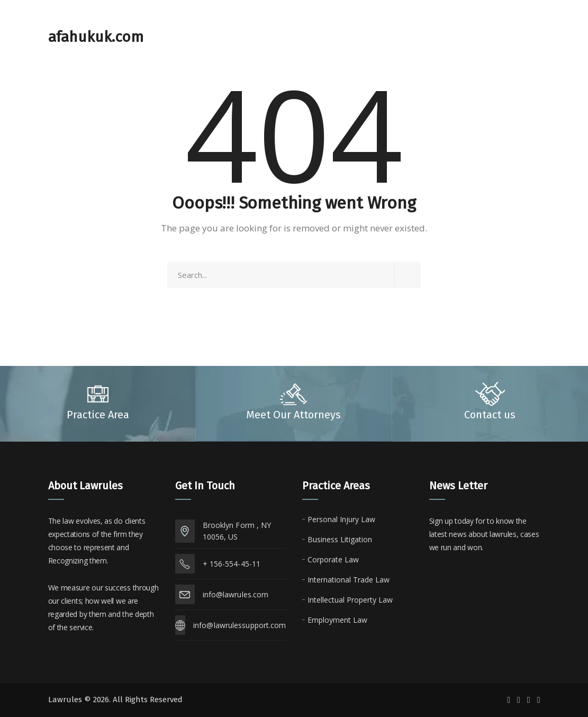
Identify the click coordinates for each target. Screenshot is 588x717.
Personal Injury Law (341, 519)
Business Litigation (340, 539)
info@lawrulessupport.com (239, 625)
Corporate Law (333, 559)
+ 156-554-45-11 (232, 564)
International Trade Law (349, 580)
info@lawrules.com (236, 594)
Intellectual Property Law (350, 600)
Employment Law (337, 620)
